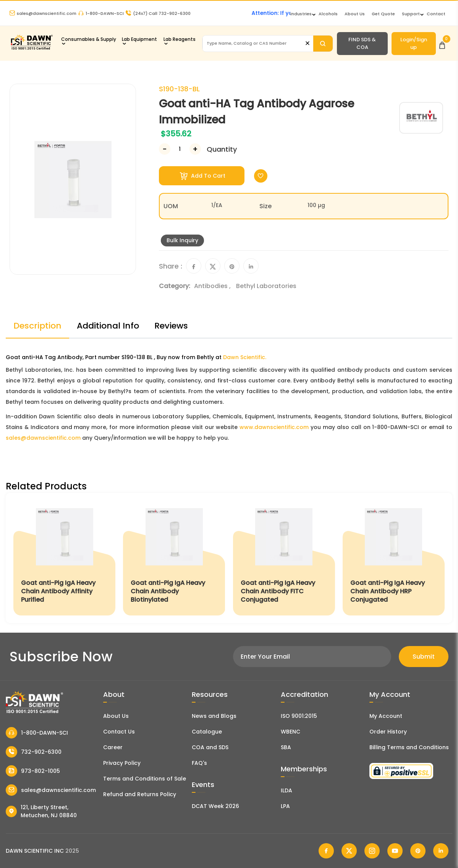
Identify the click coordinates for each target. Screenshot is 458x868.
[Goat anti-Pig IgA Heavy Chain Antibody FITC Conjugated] (284, 558)
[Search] (323, 44)
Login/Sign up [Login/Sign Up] (414, 43)
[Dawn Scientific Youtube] (395, 851)
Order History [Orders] (388, 732)
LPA (285, 806)
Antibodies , (213, 286)
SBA (286, 747)
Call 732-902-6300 (158, 13)
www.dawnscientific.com (274, 427)
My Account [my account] (386, 716)
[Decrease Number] (165, 149)
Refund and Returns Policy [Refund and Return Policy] (140, 794)
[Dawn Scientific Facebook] (326, 851)
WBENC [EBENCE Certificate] (290, 732)
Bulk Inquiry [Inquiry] (182, 240)
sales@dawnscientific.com (43, 13)
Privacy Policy (122, 763)
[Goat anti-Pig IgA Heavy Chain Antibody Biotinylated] (174, 558)
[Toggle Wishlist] (261, 176)
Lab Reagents (180, 39)
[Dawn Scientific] (32, 49)
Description (37, 326)
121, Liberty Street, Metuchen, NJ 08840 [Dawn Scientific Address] (41, 811)
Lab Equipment (139, 39)
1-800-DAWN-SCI (101, 13)
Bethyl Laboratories (266, 286)
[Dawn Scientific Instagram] (372, 851)
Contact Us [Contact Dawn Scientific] (119, 732)
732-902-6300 (34, 752)
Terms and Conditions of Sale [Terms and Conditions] (145, 779)
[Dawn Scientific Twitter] (349, 851)
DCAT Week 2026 (215, 806)
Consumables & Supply (89, 39)
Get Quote (383, 14)
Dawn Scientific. (245, 357)
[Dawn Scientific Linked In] (441, 851)
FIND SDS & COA (362, 43)
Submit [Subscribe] (424, 657)
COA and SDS (210, 747)
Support (411, 14)
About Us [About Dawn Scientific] (355, 14)
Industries (301, 14)
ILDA (286, 790)
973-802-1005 (33, 771)
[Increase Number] (195, 149)
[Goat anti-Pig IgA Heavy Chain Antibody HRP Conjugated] (394, 558)
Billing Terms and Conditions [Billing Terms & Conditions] (409, 747)
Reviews (171, 326)
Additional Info (108, 326)
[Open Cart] (442, 43)
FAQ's (199, 763)
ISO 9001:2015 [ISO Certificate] (299, 716)
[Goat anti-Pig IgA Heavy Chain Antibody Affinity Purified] (64, 558)
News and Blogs (214, 716)
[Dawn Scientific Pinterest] (418, 851)
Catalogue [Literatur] (207, 732)
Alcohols (328, 14)
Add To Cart (203, 176)
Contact (436, 14)
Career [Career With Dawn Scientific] (113, 747)
